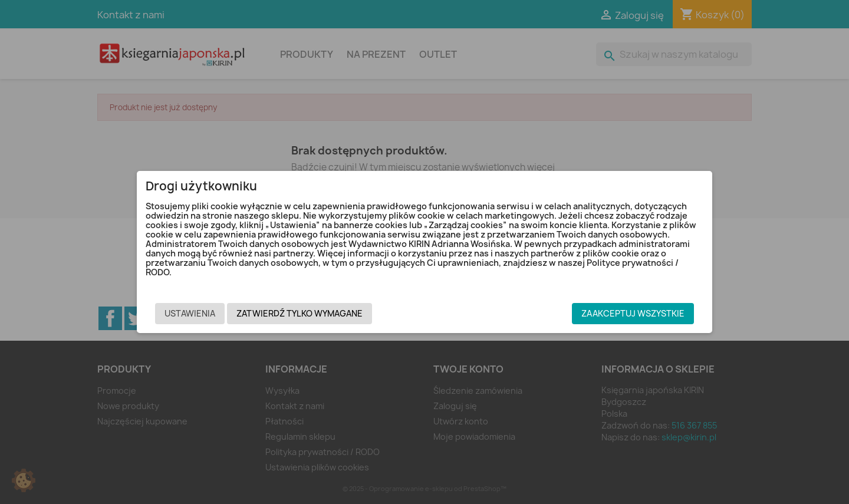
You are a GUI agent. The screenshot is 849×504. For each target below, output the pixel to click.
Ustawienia (190, 313)
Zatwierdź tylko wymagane (300, 313)
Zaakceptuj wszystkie (633, 313)
